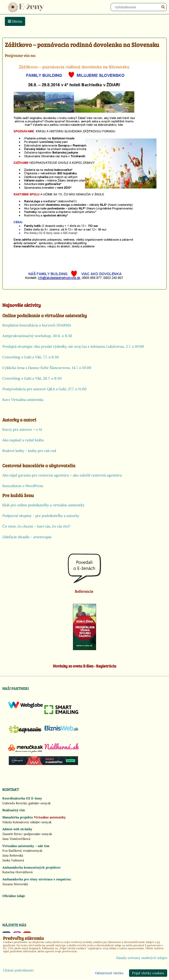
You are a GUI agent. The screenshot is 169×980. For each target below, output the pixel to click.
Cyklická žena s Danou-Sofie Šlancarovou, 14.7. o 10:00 (47, 368)
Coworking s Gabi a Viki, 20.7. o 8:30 (32, 378)
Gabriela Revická (15, 803)
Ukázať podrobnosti (18, 971)
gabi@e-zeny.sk (39, 803)
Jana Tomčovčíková (16, 839)
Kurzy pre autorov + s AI (22, 429)
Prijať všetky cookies (148, 973)
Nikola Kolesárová (15, 822)
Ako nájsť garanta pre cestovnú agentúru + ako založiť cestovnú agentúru (62, 475)
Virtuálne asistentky (50, 817)
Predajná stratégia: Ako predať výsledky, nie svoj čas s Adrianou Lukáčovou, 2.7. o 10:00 (73, 346)
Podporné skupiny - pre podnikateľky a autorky (41, 516)
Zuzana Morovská (15, 884)
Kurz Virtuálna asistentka (23, 400)
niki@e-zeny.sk (41, 822)
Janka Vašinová (13, 860)
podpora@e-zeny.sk (38, 834)
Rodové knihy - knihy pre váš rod (29, 451)
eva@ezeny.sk (33, 851)
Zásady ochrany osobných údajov (142, 958)
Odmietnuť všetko (109, 973)
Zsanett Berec (12, 834)
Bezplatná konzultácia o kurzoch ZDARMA (37, 325)
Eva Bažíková (12, 851)
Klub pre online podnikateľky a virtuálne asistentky (43, 505)
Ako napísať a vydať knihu (23, 440)
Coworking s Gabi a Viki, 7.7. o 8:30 (31, 357)
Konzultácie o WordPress (23, 486)
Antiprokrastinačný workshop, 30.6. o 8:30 (37, 336)
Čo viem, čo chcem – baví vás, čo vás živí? (36, 526)
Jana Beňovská (13, 855)
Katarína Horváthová (17, 872)
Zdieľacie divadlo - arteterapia (27, 537)
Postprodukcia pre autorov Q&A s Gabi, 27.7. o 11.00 (44, 389)
